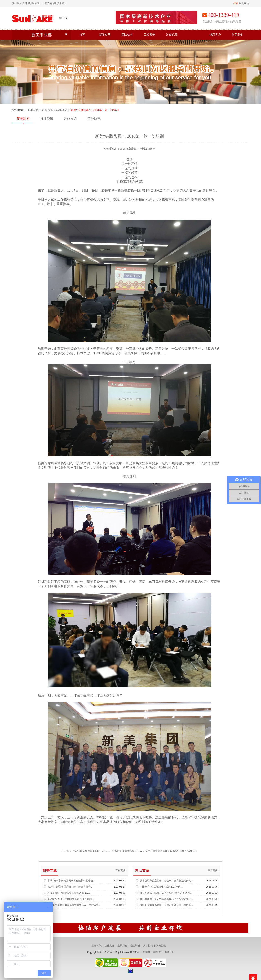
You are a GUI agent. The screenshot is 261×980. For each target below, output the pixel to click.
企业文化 (109, 946)
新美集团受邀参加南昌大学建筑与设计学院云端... (74, 905)
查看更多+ (121, 870)
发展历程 (122, 946)
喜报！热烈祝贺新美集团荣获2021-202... (69, 893)
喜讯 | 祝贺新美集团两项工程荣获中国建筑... (71, 881)
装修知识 (70, 119)
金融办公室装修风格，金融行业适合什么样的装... (166, 905)
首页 (82, 35)
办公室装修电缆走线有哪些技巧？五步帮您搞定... (166, 899)
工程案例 (149, 35)
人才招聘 (148, 946)
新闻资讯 (105, 35)
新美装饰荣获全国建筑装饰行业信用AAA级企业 (171, 851)
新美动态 (62, 110)
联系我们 (238, 35)
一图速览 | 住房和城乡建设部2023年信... (161, 887)
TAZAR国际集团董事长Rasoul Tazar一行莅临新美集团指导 (103, 851)
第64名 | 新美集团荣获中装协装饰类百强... (70, 887)
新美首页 (33, 110)
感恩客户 (215, 35)
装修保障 (172, 35)
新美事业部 (42, 35)
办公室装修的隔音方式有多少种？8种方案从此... (166, 893)
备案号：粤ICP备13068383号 (158, 952)
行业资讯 (47, 119)
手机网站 (244, 3)
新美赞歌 (161, 946)
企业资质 (135, 946)
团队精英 (127, 35)
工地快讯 (94, 119)
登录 (236, 3)
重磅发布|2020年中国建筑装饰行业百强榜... (70, 899)
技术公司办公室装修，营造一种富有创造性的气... (166, 881)
